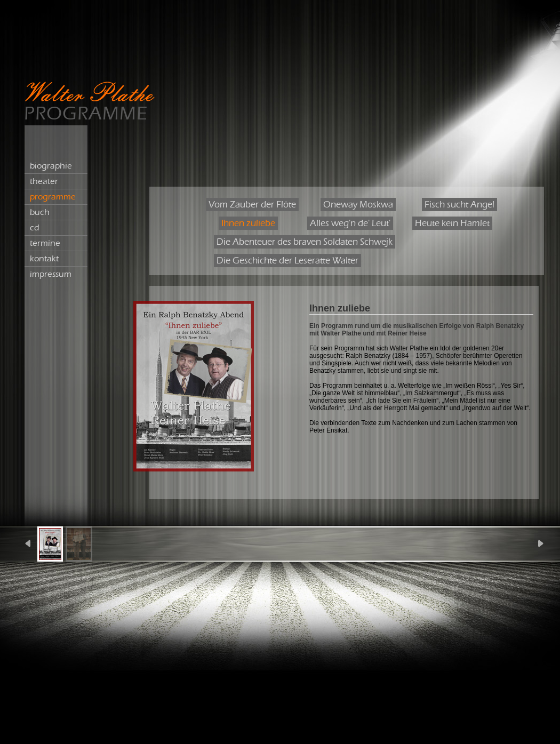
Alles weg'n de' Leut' (350, 223)
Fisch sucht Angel (459, 205)
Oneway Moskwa (358, 205)
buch (40, 212)
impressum (51, 274)
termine (45, 243)
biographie (51, 166)
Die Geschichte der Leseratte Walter (287, 261)
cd (35, 228)
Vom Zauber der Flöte (252, 205)
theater (44, 181)
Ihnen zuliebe (248, 223)
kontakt (44, 259)
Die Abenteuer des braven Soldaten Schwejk (305, 242)
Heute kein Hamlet (452, 223)
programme (53, 197)
